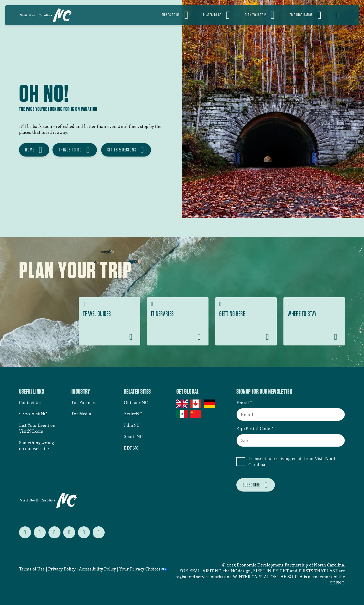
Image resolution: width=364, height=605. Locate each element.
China (196, 414)
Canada (196, 404)
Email (243, 402)
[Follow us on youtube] (84, 532)
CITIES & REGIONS (122, 150)
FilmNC (132, 425)
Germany (210, 404)
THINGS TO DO (70, 150)
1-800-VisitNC (33, 414)
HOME (30, 150)
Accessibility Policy (97, 569)
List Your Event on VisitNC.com (37, 428)
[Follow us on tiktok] (99, 532)
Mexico (182, 414)
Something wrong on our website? (37, 445)
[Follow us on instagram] (54, 532)
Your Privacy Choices (140, 569)
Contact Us (30, 402)
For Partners (84, 402)
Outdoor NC (136, 402)
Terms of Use (32, 569)
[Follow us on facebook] (40, 532)
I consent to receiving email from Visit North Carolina (292, 462)
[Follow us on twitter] (25, 532)
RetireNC (133, 414)
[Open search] (341, 15)
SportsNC (133, 436)
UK (182, 404)
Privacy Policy (62, 569)
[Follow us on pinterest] (69, 532)
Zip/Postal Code (253, 428)
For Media (81, 414)
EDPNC (131, 448)
